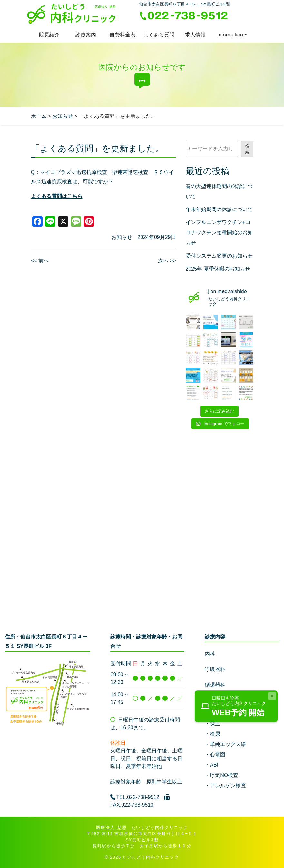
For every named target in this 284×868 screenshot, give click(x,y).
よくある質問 (159, 35)
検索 (247, 149)
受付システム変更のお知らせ (219, 256)
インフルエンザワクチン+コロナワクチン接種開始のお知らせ (219, 233)
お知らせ (122, 237)
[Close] (272, 696)
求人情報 (195, 35)
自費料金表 (122, 35)
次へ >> (167, 261)
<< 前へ (40, 261)
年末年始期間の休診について (219, 209)
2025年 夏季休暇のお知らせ (218, 269)
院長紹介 (49, 35)
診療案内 (86, 35)
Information (230, 35)
